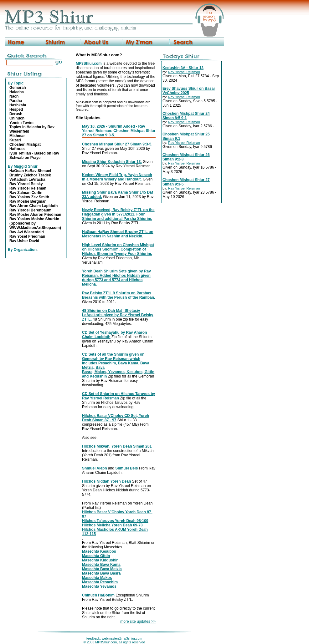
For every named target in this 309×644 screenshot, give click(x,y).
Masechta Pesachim (100, 582)
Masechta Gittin (96, 556)
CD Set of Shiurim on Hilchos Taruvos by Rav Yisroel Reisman (118, 396)
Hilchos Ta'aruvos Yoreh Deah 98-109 (115, 521)
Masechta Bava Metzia (102, 569)
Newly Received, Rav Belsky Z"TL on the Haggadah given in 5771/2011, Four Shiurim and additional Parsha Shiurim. (118, 214)
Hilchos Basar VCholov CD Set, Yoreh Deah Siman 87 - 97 (116, 418)
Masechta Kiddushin (100, 560)
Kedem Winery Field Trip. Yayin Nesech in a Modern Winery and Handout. (117, 177)
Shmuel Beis (126, 468)
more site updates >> (138, 621)
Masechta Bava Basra (101, 573)
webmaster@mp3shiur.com (122, 638)
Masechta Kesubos (99, 551)
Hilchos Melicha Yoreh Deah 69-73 (112, 525)
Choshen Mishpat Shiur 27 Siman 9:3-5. (117, 144)
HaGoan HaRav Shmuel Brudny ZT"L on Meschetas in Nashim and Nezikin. (118, 234)
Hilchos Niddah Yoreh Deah (106, 481)
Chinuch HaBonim (98, 595)
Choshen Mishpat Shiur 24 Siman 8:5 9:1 (186, 116)
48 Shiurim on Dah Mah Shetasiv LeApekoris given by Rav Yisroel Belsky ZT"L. (118, 315)
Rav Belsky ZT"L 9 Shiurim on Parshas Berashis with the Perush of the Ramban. (118, 295)
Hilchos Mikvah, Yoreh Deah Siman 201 (117, 446)
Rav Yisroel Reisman (184, 72)
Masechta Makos (97, 578)
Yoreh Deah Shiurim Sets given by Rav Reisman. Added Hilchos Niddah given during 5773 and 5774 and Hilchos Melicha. (116, 278)
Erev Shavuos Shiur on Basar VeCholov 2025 (189, 91)
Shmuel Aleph (95, 468)
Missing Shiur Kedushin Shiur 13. (112, 162)
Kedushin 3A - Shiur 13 (183, 68)
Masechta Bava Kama (101, 565)
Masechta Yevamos (99, 586)
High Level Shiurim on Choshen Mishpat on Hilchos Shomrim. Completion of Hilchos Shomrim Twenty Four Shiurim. (118, 249)
